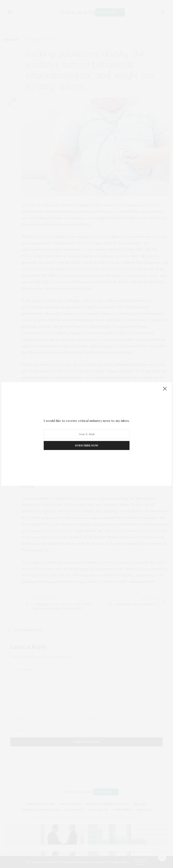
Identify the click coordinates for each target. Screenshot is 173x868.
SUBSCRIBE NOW (87, 445)
